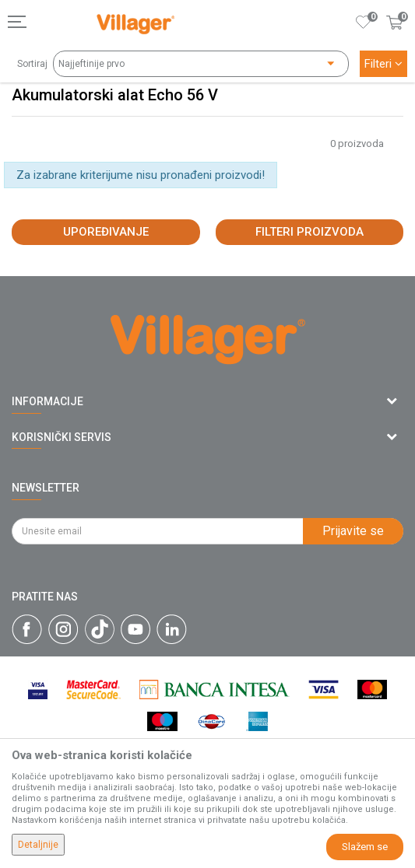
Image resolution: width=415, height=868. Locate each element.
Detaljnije (38, 845)
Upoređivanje (106, 232)
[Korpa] (395, 38)
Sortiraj (32, 64)
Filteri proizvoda (309, 232)
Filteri (383, 64)
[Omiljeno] (364, 22)
